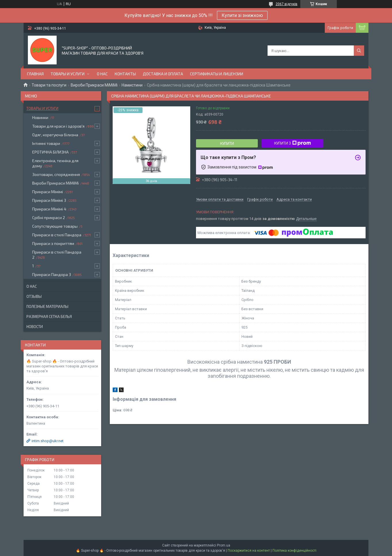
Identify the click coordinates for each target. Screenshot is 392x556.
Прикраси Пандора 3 (52, 274)
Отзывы (34, 296)
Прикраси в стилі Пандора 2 (57, 255)
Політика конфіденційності (294, 551)
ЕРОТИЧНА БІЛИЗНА (50, 152)
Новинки (40, 117)
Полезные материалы (47, 306)
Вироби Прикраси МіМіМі (94, 85)
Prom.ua (224, 545)
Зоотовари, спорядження (56, 174)
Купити (227, 143)
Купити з (293, 143)
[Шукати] (359, 51)
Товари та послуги (49, 85)
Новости (35, 327)
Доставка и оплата (163, 74)
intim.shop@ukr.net (48, 441)
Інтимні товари (46, 143)
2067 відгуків (287, 4)
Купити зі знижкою (242, 15)
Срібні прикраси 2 (49, 217)
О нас (102, 74)
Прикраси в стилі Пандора (57, 235)
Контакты (125, 74)
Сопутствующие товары (55, 226)
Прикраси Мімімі (48, 192)
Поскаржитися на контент (249, 551)
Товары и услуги (68, 74)
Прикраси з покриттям (53, 243)
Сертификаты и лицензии (217, 74)
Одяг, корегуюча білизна (55, 135)
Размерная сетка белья (49, 317)
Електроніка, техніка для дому (55, 163)
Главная (35, 74)
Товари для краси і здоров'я (58, 126)
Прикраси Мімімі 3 (49, 200)
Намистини (132, 85)
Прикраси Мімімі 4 (49, 209)
